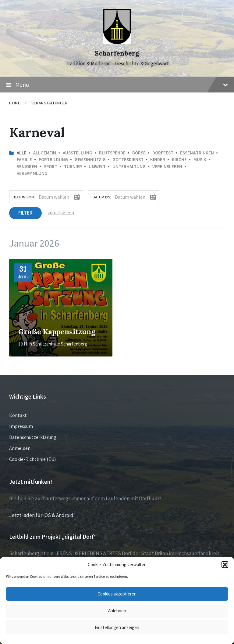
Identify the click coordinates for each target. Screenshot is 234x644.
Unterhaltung (129, 166)
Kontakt (18, 415)
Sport (51, 166)
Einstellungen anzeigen (117, 627)
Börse (139, 153)
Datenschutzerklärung (33, 437)
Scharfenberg (117, 53)
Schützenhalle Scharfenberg (60, 344)
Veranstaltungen (50, 103)
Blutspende (112, 153)
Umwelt (97, 166)
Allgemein (45, 153)
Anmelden (20, 448)
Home (15, 103)
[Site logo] (117, 42)
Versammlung (32, 173)
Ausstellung (78, 153)
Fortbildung (53, 159)
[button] (225, 565)
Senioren (27, 166)
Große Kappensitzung (57, 331)
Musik (200, 159)
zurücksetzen (61, 213)
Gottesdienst (128, 159)
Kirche (179, 159)
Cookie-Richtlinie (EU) (32, 459)
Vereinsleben (167, 166)
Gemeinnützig (90, 159)
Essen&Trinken (197, 153)
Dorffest (163, 153)
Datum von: (24, 197)
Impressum (21, 426)
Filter (25, 213)
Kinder (158, 159)
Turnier (73, 166)
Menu (117, 85)
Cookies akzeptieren (117, 594)
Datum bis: (102, 197)
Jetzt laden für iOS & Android (41, 515)
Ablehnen (117, 611)
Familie (24, 159)
